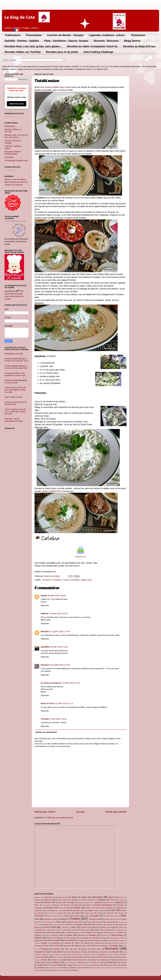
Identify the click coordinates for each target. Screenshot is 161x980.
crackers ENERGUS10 (52, 491)
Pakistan (68, 943)
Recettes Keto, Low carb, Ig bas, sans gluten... (33, 46)
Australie (38, 902)
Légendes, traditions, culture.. (107, 35)
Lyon (80, 933)
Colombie (41, 913)
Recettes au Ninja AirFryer (139, 46)
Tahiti (113, 960)
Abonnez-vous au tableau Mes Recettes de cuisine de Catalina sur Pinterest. (16, 182)
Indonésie (99, 925)
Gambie (116, 919)
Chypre (124, 910)
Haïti (61, 925)
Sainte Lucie (91, 955)
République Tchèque (79, 952)
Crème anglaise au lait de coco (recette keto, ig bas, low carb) (15, 412)
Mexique (92, 935)
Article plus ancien (116, 812)
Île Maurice (85, 968)
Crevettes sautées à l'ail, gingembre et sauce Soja (15, 374)
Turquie (40, 965)
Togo (79, 962)
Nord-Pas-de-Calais (51, 940)
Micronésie (105, 935)
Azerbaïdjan (70, 902)
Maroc (70, 935)
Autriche (47, 902)
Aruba (122, 900)
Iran (114, 925)
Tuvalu (50, 965)
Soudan (119, 957)
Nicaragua (114, 938)
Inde (89, 925)
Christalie (45, 719)
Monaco (50, 938)
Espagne (95, 916)
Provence (56, 949)
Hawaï (54, 925)
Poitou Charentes (101, 946)
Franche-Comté (95, 919)
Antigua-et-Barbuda (51, 900)
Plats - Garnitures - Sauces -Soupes (66, 41)
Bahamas (81, 902)
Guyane (37, 925)
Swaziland (76, 960)
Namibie (96, 938)
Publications (13, 35)
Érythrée (74, 968)
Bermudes (46, 905)
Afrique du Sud (62, 897)
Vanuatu (79, 965)
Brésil (68, 908)
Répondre (45, 605)
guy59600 (45, 647)
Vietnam (106, 965)
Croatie (100, 913)
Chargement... (10, 117)
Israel (45, 927)
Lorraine (58, 932)
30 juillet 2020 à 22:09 (61, 665)
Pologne (115, 946)
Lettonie (83, 930)
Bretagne (50, 908)
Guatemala (70, 922)
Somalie (110, 957)
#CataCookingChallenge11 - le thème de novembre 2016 (16, 360)
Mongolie (60, 938)
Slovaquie (91, 957)
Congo (60, 913)
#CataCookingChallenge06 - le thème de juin (16, 381)
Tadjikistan (104, 960)
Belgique (119, 902)
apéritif (48, 580)
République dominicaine (100, 952)
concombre (57, 580)
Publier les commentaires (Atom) (60, 818)
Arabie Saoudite (88, 900)
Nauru (105, 938)
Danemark (39, 916)
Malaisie (121, 933)
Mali (54, 935)
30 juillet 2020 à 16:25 (58, 613)
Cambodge (120, 908)
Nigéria (37, 940)
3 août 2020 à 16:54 (58, 719)
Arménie (113, 900)
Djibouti (49, 916)
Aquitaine (74, 900)
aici (54, 572)
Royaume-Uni (40, 952)
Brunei (61, 908)
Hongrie (79, 925)
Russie (54, 952)
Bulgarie (77, 908)
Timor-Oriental (70, 962)
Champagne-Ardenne (92, 910)
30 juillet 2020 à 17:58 (60, 632)
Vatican (87, 965)
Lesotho (74, 930)
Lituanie (48, 933)
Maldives (46, 935)
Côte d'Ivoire (119, 913)
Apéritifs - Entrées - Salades (22, 41)
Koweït (39, 930)
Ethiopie (47, 919)
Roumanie (112, 949)
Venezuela (96, 965)
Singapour (80, 957)
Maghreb (112, 933)
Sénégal (93, 960)
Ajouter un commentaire (46, 732)
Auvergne (59, 902)
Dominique (58, 916)
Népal (106, 940)
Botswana (120, 905)
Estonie (106, 916)
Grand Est (49, 922)
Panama (98, 943)
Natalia (44, 596)
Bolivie (89, 905)
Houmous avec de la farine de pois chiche (16, 403)
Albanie (74, 897)
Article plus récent (45, 812)
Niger (122, 938)
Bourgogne (38, 908)
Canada (48, 910)
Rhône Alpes (96, 949)
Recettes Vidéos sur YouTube (23, 52)
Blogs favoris (132, 41)
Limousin (38, 932)
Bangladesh (99, 902)
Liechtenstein (120, 930)
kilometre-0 (46, 665)
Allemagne (97, 897)
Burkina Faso (90, 908)
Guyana (122, 922)
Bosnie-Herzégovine (104, 905)
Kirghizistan (114, 927)
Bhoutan (56, 905)
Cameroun (38, 910)
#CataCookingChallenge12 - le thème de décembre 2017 (16, 367)
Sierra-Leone (68, 957)
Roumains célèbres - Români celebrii (13, 153)
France (75, 919)
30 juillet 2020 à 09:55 (57, 596)
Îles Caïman (107, 968)
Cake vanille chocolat (13, 397)
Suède (64, 960)
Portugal (44, 949)
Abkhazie (37, 897)
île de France (48, 970)
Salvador (102, 954)
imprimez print (81, 557)
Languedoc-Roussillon (53, 930)
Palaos (77, 943)
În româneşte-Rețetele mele (16, 160)
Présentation (34, 35)
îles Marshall (71, 970)
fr (63, 580)
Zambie (124, 965)
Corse (69, 913)
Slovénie (100, 957)
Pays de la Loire (52, 946)
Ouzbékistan (56, 943)
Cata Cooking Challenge (98, 52)
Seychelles (57, 957)
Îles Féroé (118, 968)
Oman (114, 940)
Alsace (111, 897)
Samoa (111, 955)
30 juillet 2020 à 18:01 (59, 647)
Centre (78, 910)
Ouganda (44, 943)
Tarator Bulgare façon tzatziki (58, 87)
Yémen (115, 965)
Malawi (37, 935)
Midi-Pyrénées (118, 935)
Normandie (69, 940)
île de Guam (60, 970)
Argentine (102, 900)
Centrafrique (68, 910)
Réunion (116, 952)
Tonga (86, 962)
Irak (108, 925)
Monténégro (71, 938)
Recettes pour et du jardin (62, 52)
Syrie (85, 960)
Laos (65, 930)
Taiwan (121, 960)
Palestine (87, 943)
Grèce (67, 580)
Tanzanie (38, 962)
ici (79, 566)
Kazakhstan (95, 927)
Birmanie (67, 905)
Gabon (108, 919)
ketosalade (75, 580)
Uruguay (69, 965)
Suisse (44, 960)
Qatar (75, 949)
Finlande (63, 919)
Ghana (124, 919)
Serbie (46, 957)
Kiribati (124, 927)
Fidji (55, 919)
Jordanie (84, 927)
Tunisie (110, 962)
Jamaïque (65, 927)
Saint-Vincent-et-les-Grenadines (73, 955)
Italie (53, 927)
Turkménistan (122, 962)
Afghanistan (48, 897)
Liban (92, 930)
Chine (113, 910)
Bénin (110, 908)
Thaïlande (56, 962)
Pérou (67, 949)
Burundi (102, 908)
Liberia (102, 930)
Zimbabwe (41, 968)
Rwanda (65, 952)
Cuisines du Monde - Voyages (65, 35)
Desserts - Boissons (106, 41)
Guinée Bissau (92, 922)
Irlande (121, 925)
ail (43, 580)
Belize (37, 905)
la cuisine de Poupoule (51, 683)
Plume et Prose (48, 703)
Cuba (108, 913)
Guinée (80, 922)
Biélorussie (78, 905)
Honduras (69, 925)
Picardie (89, 946)
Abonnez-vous (17, 104)
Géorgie (46, 925)
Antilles (65, 900)
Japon (73, 927)
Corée (77, 913)
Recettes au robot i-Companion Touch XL (92, 46)
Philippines (78, 946)
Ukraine (59, 965)
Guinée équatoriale (108, 922)
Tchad (47, 962)
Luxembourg (70, 933)
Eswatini (115, 916)
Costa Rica (89, 913)
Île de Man (96, 968)
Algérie (84, 897)
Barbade (110, 902)
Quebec (84, 949)
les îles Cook (53, 968)
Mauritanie (81, 935)
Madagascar (101, 933)
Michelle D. (46, 632)
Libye (110, 930)
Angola (37, 900)
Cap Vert (58, 911)
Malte (61, 935)
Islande (37, 927)
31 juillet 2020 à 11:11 (64, 703)
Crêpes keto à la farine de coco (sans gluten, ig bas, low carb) (15, 390)
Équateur (64, 968)
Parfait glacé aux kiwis (14, 354)
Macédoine (89, 933)
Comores (51, 913)
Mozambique (84, 938)
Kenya (105, 927)
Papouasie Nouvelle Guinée (114, 943)
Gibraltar (40, 922)
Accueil (80, 812)
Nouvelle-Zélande (93, 940)
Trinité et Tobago (97, 962)
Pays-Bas (67, 946)
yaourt (90, 580)
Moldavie (38, 938)
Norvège (80, 940)
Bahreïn (90, 902)
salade (83, 580)
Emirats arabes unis (81, 916)
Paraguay (38, 946)
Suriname (55, 960)
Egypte (67, 916)
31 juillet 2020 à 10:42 (71, 683)
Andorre (121, 897)
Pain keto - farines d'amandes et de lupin (14, 420)
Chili (105, 910)
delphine (45, 613)
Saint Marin (55, 955)
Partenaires (138, 35)
